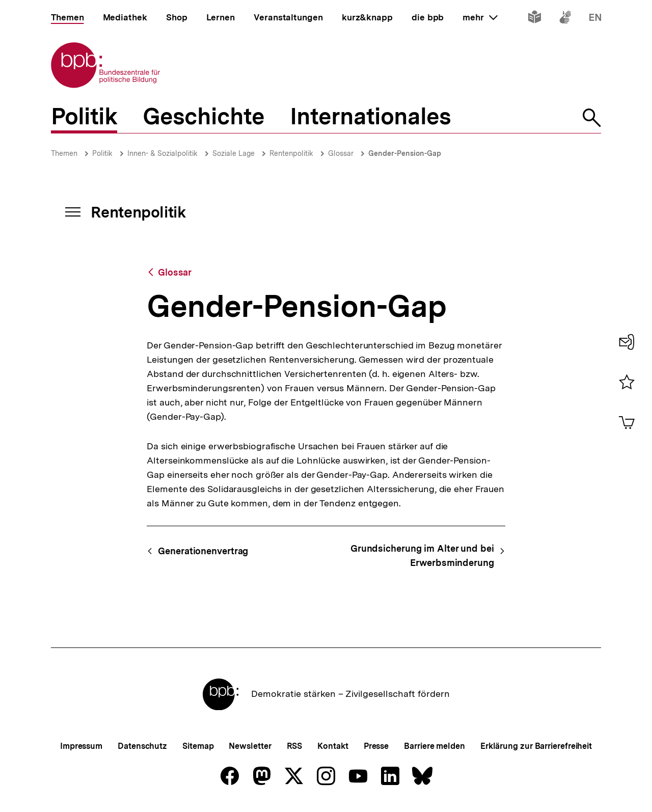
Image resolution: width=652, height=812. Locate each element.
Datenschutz (142, 746)
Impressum (81, 746)
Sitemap (198, 746)
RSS (295, 746)
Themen (64, 153)
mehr (480, 17)
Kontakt (333, 746)
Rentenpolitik (291, 153)
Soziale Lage (234, 153)
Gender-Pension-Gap (405, 153)
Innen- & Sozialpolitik (162, 153)
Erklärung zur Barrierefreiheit (536, 746)
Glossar (341, 153)
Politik (102, 153)
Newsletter (250, 746)
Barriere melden (434, 746)
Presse (376, 746)
